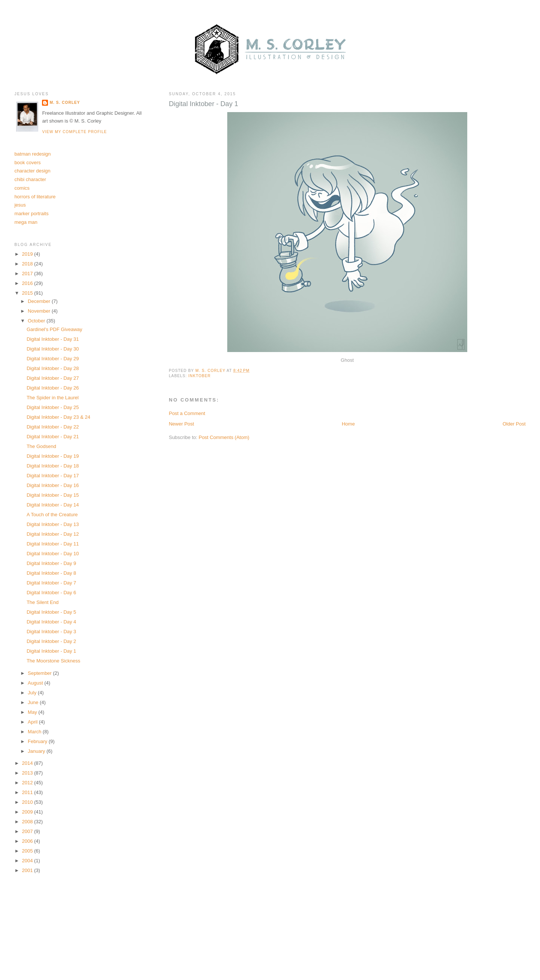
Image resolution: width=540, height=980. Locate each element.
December (40, 301)
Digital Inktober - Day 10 (53, 554)
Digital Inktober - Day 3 (51, 632)
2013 (28, 773)
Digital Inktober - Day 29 (53, 359)
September (40, 673)
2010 (28, 802)
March (35, 732)
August (36, 683)
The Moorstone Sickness (53, 661)
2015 (28, 293)
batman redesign (32, 154)
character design (32, 171)
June (34, 702)
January (37, 751)
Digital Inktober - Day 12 (53, 534)
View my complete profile (74, 132)
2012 (28, 783)
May (33, 712)
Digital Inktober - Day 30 (53, 349)
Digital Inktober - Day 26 (53, 388)
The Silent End (43, 602)
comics (22, 188)
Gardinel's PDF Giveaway (54, 329)
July (33, 693)
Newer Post (181, 424)
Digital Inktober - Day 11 (53, 544)
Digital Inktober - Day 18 (53, 466)
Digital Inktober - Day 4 (51, 622)
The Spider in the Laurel (53, 398)
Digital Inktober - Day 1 (51, 651)
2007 (28, 831)
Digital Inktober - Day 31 (53, 339)
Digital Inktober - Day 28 (53, 368)
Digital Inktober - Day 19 (53, 456)
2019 (28, 254)
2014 (28, 763)
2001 (28, 870)
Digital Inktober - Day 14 (53, 505)
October (37, 321)
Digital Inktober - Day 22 (53, 427)
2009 (28, 812)
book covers (27, 163)
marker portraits (31, 214)
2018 (28, 264)
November (40, 311)
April (33, 722)
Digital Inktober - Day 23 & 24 (58, 417)
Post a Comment (187, 413)
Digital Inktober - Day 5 (51, 612)
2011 (28, 792)
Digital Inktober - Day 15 (53, 495)
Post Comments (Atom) (224, 437)
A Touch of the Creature (52, 515)
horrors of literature (35, 197)
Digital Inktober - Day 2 (51, 641)
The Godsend (41, 446)
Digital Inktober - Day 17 (53, 476)
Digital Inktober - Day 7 (51, 583)
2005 (28, 851)
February (38, 741)
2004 (28, 861)
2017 (28, 273)
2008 (28, 822)
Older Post (514, 424)
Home (348, 424)
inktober (199, 376)
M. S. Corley (65, 103)
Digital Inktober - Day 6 (51, 593)
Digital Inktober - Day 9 (51, 563)
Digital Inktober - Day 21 (53, 437)
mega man (26, 222)
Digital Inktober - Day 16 (53, 485)
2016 (28, 283)
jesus (20, 205)
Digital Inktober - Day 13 (53, 524)
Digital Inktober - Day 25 (53, 407)
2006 (28, 841)
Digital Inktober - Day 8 (51, 573)
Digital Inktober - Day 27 (53, 378)
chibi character (30, 179)
